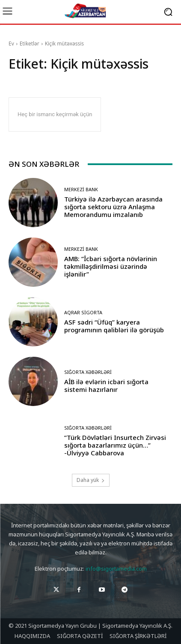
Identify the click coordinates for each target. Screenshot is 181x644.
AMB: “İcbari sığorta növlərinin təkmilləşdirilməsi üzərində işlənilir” (111, 266)
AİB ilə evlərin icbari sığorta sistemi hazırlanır (106, 385)
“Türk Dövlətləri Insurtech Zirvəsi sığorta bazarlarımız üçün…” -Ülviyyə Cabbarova (115, 445)
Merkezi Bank (81, 189)
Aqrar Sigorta (83, 312)
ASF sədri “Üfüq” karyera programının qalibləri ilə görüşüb (114, 326)
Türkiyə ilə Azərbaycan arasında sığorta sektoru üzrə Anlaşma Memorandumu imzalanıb (113, 207)
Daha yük (91, 480)
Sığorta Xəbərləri (88, 372)
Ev (11, 44)
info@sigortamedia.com (116, 569)
